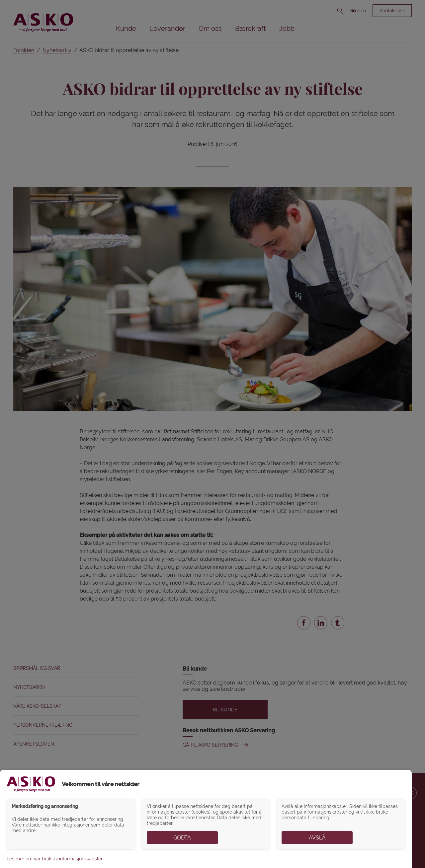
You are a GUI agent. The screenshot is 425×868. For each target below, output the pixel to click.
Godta (182, 838)
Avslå (317, 838)
